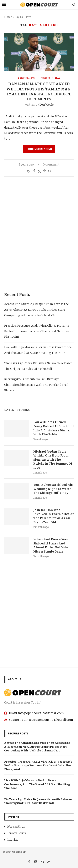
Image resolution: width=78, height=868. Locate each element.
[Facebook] (30, 862)
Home (8, 17)
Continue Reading (39, 149)
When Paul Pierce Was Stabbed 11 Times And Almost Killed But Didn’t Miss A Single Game (51, 545)
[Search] (74, 5)
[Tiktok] (49, 862)
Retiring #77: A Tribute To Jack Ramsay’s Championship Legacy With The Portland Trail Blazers (36, 385)
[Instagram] (36, 862)
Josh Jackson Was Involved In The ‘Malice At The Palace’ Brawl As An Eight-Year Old (53, 516)
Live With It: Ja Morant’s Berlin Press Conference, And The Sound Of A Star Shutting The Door (37, 784)
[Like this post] (29, 171)
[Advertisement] (39, 240)
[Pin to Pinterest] (44, 171)
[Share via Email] (49, 171)
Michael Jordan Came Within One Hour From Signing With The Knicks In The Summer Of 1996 (53, 460)
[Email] (43, 862)
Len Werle (47, 105)
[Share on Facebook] (34, 171)
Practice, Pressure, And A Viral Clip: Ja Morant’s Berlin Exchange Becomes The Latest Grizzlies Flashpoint (37, 331)
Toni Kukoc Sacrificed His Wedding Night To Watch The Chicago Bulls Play (53, 489)
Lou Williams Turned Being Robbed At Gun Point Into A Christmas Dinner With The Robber (54, 428)
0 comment (51, 165)
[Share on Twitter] (39, 171)
